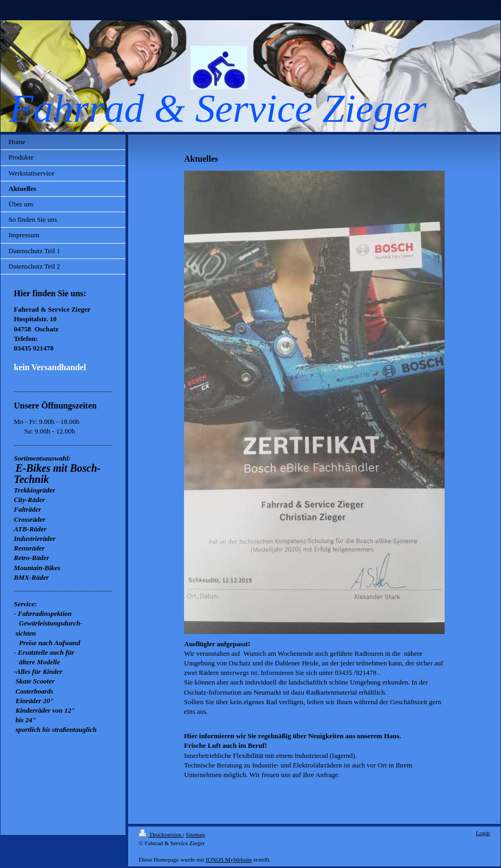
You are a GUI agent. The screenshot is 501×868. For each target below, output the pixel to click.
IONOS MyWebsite (229, 859)
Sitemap (195, 834)
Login (483, 833)
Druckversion (161, 834)
